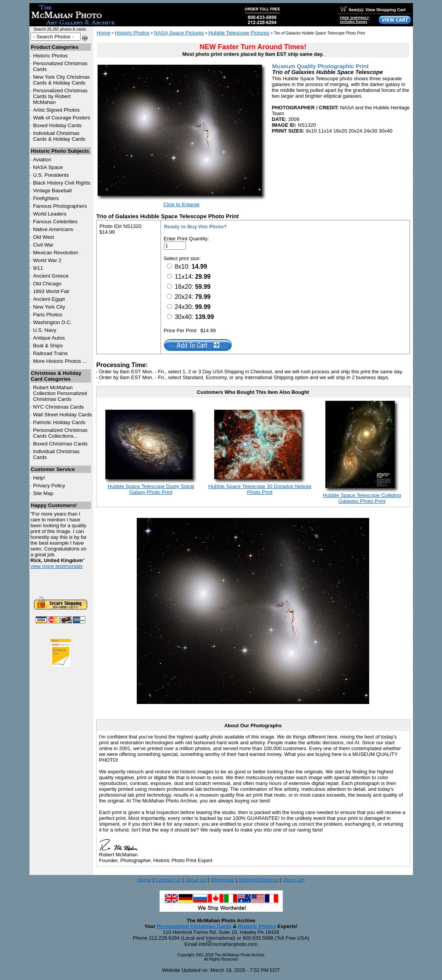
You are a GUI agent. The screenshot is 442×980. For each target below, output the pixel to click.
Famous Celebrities (55, 222)
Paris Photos (48, 315)
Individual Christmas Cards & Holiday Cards (59, 136)
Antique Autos (49, 338)
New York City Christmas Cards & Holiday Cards (61, 80)
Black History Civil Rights (62, 183)
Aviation (42, 160)
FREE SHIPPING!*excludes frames (355, 20)
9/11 (38, 268)
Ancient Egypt (49, 299)
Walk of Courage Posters (62, 118)
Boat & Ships (48, 346)
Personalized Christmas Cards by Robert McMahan (60, 96)
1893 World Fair (51, 291)
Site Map (43, 493)
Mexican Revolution (55, 253)
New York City (49, 307)
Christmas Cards (58, 407)
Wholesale (222, 880)
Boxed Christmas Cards (60, 444)
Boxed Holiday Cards (57, 125)
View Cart (294, 880)
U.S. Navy (45, 330)
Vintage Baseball (52, 191)
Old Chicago (47, 284)
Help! (39, 478)
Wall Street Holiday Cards (62, 415)
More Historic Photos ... (60, 361)
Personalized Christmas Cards (194, 926)
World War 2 (47, 260)
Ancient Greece (51, 276)
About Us (196, 880)
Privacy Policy (49, 486)
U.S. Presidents (51, 175)
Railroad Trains (50, 353)
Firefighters (46, 198)
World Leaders (50, 214)
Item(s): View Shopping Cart (373, 10)
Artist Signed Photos (56, 110)
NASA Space (48, 167)
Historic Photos (50, 56)
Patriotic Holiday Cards (59, 422)
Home (104, 33)
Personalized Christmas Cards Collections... (60, 433)
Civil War (43, 245)
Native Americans (53, 229)
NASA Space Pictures (179, 33)
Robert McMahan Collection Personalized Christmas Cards (60, 393)
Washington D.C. (52, 322)
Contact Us (168, 880)
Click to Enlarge (181, 204)
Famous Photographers (60, 206)
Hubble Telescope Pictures (239, 33)
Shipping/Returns (258, 880)
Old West (44, 237)
